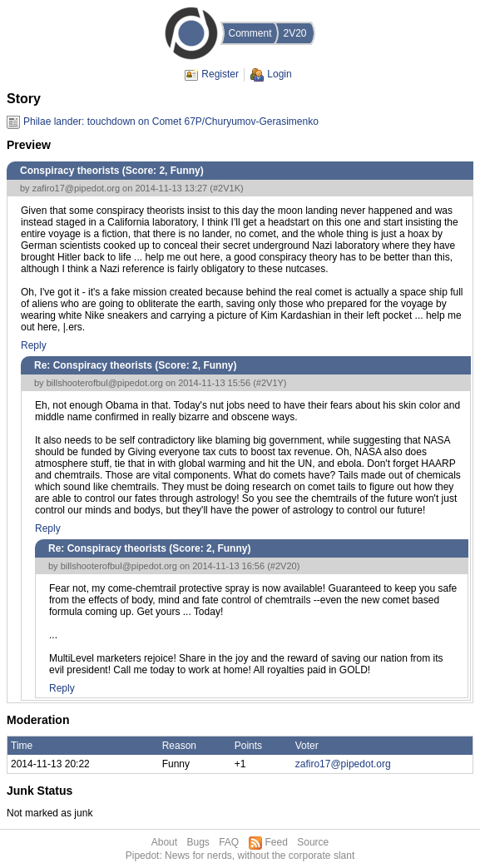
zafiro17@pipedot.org (76, 188)
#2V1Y (270, 383)
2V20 (294, 33)
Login (279, 74)
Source (313, 842)
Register (220, 74)
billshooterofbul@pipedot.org (105, 383)
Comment (250, 33)
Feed (277, 842)
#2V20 (284, 566)
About (164, 842)
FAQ (229, 842)
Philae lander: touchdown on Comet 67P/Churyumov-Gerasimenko (171, 122)
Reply (34, 345)
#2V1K (227, 188)
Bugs (198, 842)
